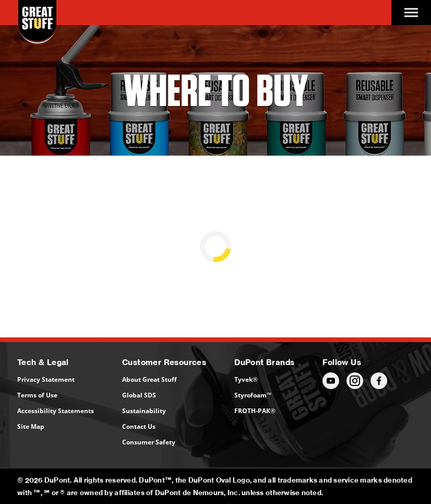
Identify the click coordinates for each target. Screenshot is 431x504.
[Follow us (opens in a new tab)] (331, 381)
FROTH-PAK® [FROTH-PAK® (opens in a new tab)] (255, 411)
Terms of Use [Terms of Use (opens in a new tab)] (37, 395)
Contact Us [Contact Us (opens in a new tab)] (139, 426)
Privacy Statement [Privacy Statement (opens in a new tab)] (46, 379)
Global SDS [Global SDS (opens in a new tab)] (139, 395)
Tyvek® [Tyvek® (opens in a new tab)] (246, 379)
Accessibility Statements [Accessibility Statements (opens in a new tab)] (56, 411)
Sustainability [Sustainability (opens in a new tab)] (144, 411)
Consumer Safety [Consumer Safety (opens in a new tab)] (149, 442)
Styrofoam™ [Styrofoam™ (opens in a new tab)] (253, 395)
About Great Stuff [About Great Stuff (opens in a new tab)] (149, 379)
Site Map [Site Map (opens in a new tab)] (31, 426)
